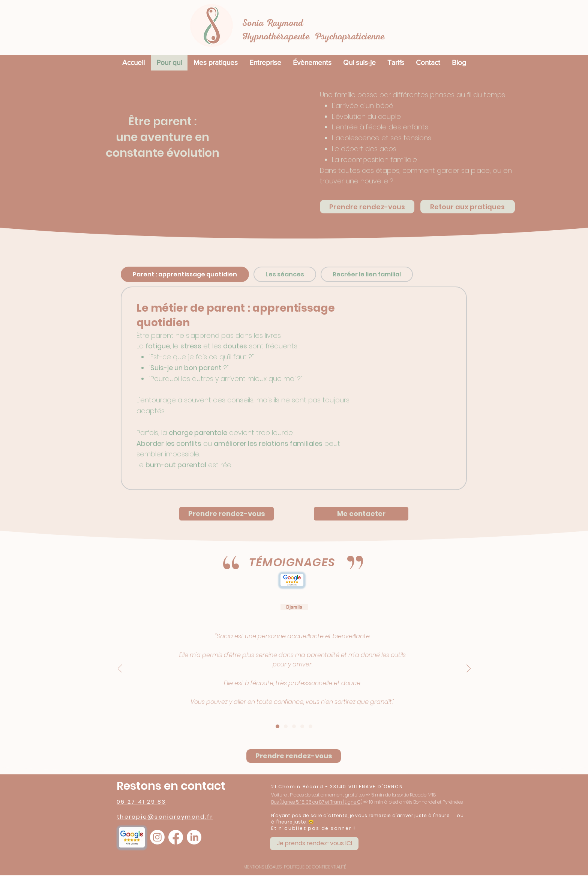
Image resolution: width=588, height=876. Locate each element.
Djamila (294, 607)
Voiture (279, 795)
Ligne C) (353, 802)
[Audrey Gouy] (294, 726)
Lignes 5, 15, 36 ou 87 (303, 802)
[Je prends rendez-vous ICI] (314, 844)
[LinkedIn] (194, 837)
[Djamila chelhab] (277, 726)
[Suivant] (469, 669)
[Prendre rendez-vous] (367, 207)
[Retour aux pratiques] (468, 207)
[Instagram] (157, 837)
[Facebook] (176, 837)
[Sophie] (310, 726)
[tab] (185, 274)
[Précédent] (120, 669)
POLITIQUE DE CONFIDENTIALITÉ (315, 867)
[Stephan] (302, 726)
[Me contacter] (361, 514)
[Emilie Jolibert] (286, 726)
